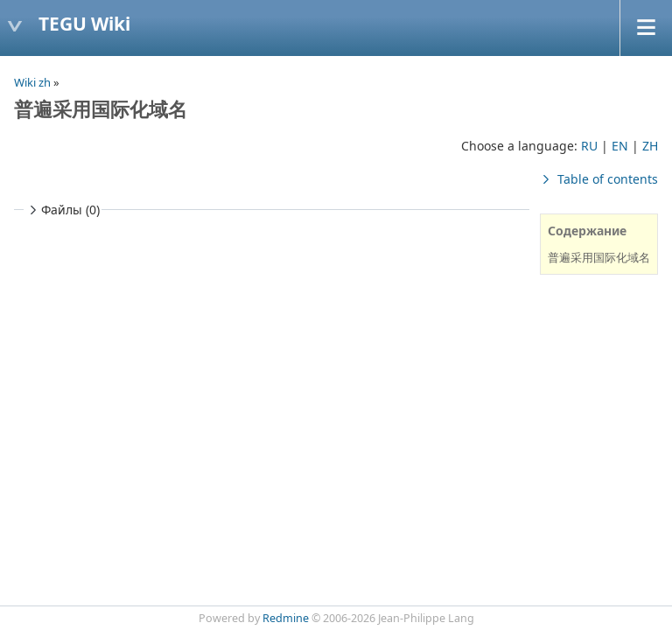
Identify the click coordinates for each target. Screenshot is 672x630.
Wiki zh (32, 82)
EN (620, 146)
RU (589, 146)
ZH (650, 146)
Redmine (286, 618)
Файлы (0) (63, 210)
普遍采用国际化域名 (599, 257)
